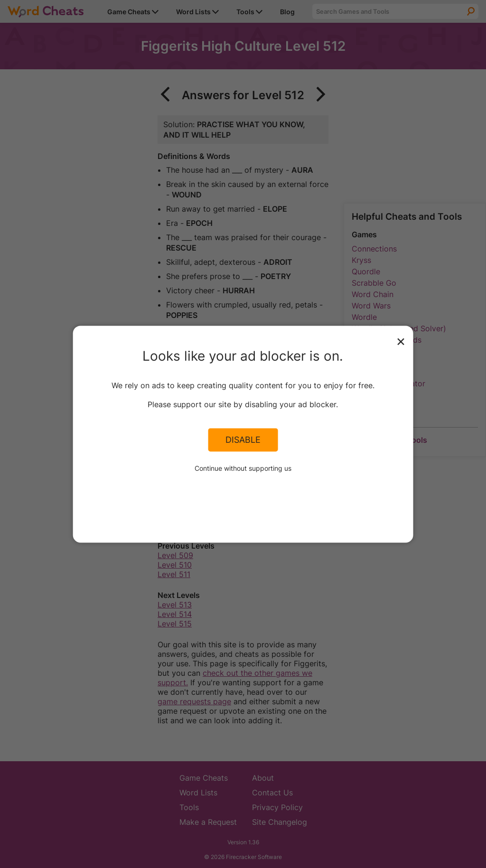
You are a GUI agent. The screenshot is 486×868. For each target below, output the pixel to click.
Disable (243, 440)
